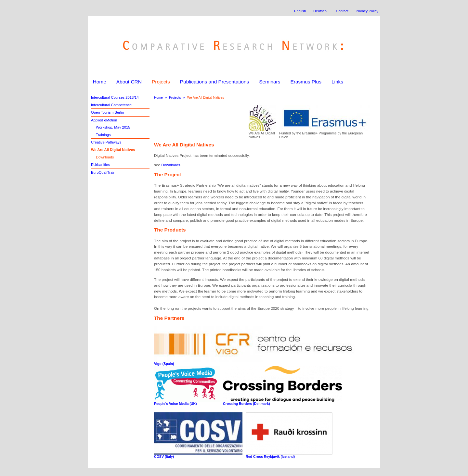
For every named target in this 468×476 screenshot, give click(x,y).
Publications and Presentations (214, 82)
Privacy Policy (367, 11)
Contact (342, 11)
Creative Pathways (106, 142)
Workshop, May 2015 (113, 127)
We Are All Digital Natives (113, 150)
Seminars (270, 82)
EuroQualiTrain (103, 172)
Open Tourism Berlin (107, 112)
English (300, 11)
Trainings (103, 135)
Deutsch (320, 11)
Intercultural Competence (111, 105)
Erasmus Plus (306, 82)
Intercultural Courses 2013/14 (115, 97)
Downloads (105, 157)
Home (99, 82)
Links (337, 82)
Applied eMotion (104, 120)
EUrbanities (100, 165)
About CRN (129, 82)
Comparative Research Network (187, 32)
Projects (161, 82)
